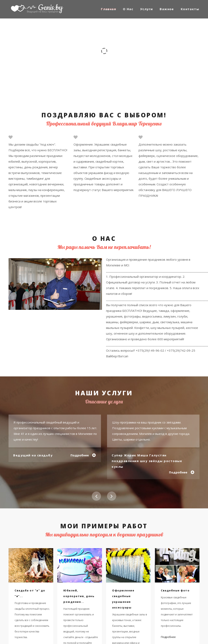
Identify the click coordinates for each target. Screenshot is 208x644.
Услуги (146, 9)
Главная (108, 9)
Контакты (190, 9)
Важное (167, 9)
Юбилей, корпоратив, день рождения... (79, 596)
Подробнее (79, 455)
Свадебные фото (175, 590)
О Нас (128, 9)
